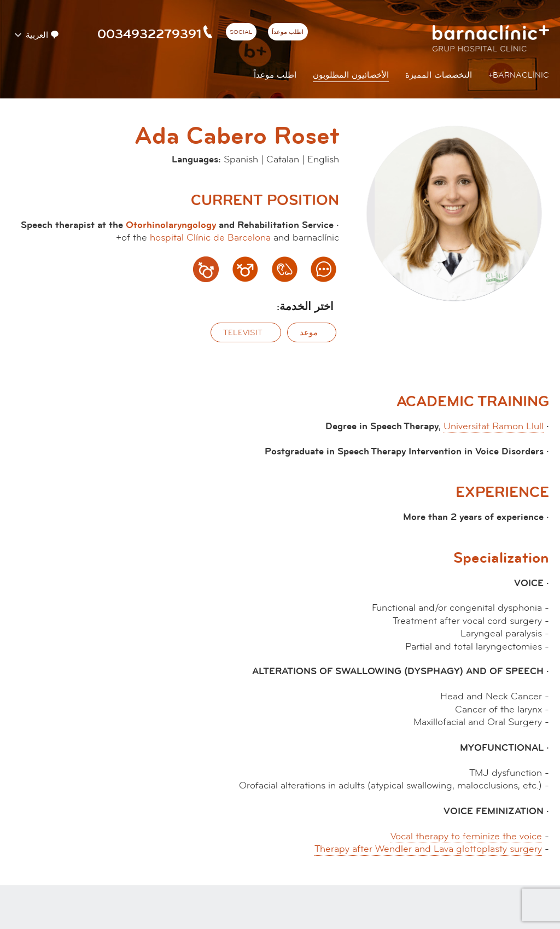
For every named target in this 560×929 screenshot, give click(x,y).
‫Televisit (243, 333)
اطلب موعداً (288, 32)
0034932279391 (156, 34)
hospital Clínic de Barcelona (210, 238)
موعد (309, 333)
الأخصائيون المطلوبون (351, 75)
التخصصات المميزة (439, 75)
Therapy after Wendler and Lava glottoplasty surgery (428, 849)
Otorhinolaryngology (171, 225)
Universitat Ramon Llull (494, 426)
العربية (41, 35)
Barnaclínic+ (519, 75)
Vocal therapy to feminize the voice (466, 836)
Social (241, 32)
